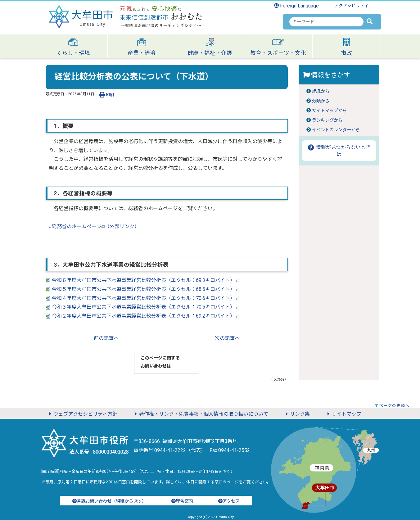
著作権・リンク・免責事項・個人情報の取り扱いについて (201, 414)
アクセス (229, 501)
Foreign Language (297, 6)
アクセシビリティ (351, 6)
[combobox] (326, 22)
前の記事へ (106, 338)
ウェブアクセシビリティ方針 (82, 414)
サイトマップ (343, 414)
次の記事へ (227, 338)
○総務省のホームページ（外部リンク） (94, 226)
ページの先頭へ (394, 406)
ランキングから (327, 120)
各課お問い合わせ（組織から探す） (109, 501)
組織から (321, 91)
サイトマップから (329, 111)
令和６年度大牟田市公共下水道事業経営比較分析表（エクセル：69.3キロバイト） (142, 280)
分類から (321, 101)
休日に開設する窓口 (204, 482)
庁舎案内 (182, 501)
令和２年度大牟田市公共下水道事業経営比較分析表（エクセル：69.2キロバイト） (142, 316)
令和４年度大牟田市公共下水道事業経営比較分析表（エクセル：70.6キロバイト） (142, 298)
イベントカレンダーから (336, 130)
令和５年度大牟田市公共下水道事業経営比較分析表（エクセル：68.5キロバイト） (142, 289)
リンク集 (297, 414)
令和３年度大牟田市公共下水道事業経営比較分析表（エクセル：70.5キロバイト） (142, 307)
